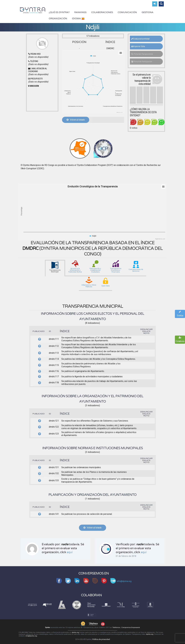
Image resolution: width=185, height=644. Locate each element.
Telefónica (116, 627)
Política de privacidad (101, 639)
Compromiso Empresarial (131, 627)
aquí (70, 552)
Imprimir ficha (138, 46)
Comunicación (127, 12)
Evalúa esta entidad (140, 39)
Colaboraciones (102, 12)
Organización (58, 19)
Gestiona (148, 12)
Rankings (80, 12)
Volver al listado (76, 120)
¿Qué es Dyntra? (59, 12)
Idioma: (78, 19)
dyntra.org (75, 632)
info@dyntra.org (31, 636)
